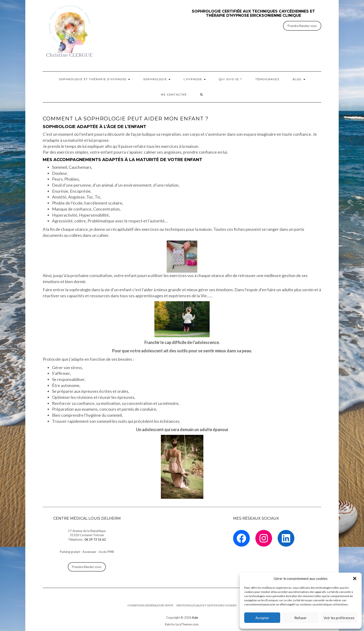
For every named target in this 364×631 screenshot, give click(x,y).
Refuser (301, 618)
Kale (195, 618)
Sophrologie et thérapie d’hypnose (94, 79)
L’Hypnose (195, 79)
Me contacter (174, 95)
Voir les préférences (339, 618)
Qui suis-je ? (231, 79)
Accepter (262, 618)
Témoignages (267, 79)
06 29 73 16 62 (95, 539)
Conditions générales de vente (150, 605)
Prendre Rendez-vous (302, 26)
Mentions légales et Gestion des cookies (206, 605)
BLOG (299, 79)
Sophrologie (157, 79)
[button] (355, 578)
